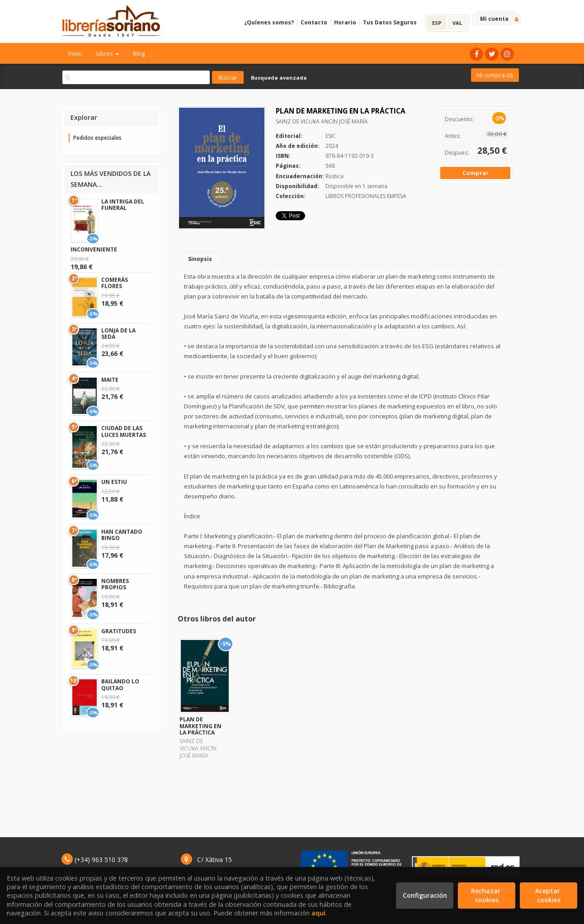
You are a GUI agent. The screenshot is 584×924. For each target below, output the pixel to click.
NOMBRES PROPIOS (115, 584)
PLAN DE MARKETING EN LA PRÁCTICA (200, 726)
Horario (345, 22)
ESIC (331, 136)
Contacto (314, 22)
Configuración (425, 895)
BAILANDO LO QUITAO (120, 685)
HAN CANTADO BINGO (122, 535)
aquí (318, 913)
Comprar (476, 173)
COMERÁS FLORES (115, 283)
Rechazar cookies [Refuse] (487, 895)
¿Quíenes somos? (269, 22)
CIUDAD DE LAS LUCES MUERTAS (124, 431)
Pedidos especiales (97, 138)
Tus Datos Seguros (390, 22)
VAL (457, 23)
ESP (437, 23)
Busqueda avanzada (279, 78)
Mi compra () (495, 75)
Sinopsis (200, 259)
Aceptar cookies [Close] (549, 895)
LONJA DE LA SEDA (118, 334)
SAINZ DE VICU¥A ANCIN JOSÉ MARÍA (322, 121)
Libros (108, 53)
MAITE (110, 380)
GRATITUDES (119, 631)
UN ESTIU (114, 482)
